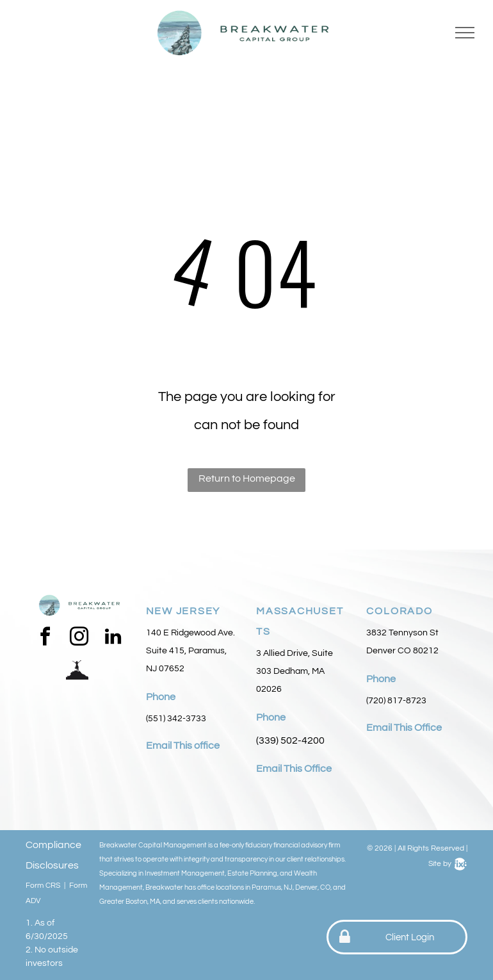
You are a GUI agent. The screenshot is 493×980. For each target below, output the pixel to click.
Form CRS (43, 886)
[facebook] (45, 638)
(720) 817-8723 (396, 701)
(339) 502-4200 (290, 740)
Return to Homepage (247, 478)
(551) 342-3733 (176, 719)
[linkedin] (113, 638)
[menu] (465, 33)
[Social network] (77, 670)
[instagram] (79, 638)
